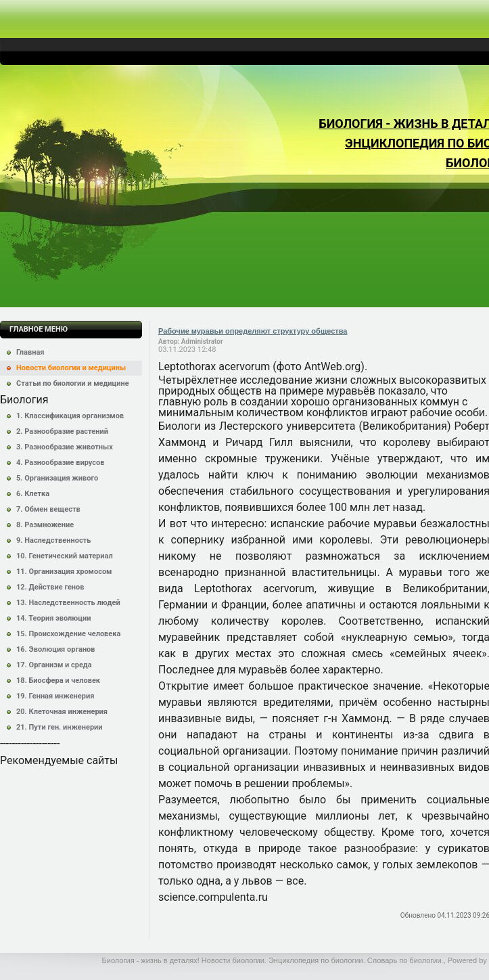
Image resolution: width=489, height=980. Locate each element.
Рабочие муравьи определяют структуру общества (253, 331)
